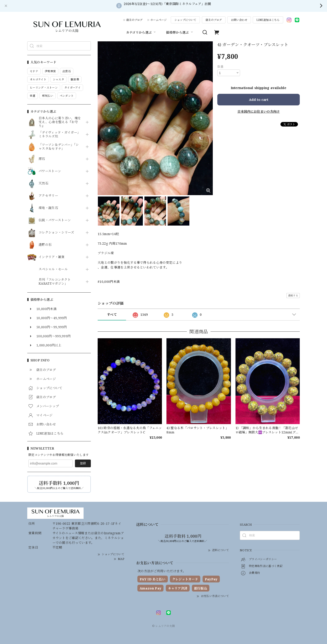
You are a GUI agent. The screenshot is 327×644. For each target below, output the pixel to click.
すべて (112, 315)
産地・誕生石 (48, 208)
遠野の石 (45, 245)
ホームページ (159, 20)
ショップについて (185, 20)
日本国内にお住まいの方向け (259, 111)
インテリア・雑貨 (52, 257)
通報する (293, 295)
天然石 (43, 183)
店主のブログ (134, 20)
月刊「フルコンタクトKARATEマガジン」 (55, 282)
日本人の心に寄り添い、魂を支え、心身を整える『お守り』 (60, 122)
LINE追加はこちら (268, 20)
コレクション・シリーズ (56, 232)
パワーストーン (50, 171)
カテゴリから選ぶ (142, 32)
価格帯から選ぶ (180, 32)
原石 (42, 159)
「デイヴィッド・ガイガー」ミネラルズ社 (59, 134)
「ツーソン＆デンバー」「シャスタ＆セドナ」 (59, 147)
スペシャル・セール (53, 269)
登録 (83, 463)
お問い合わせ (239, 20)
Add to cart (259, 99)
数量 (220, 67)
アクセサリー (48, 196)
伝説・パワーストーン (55, 220)
